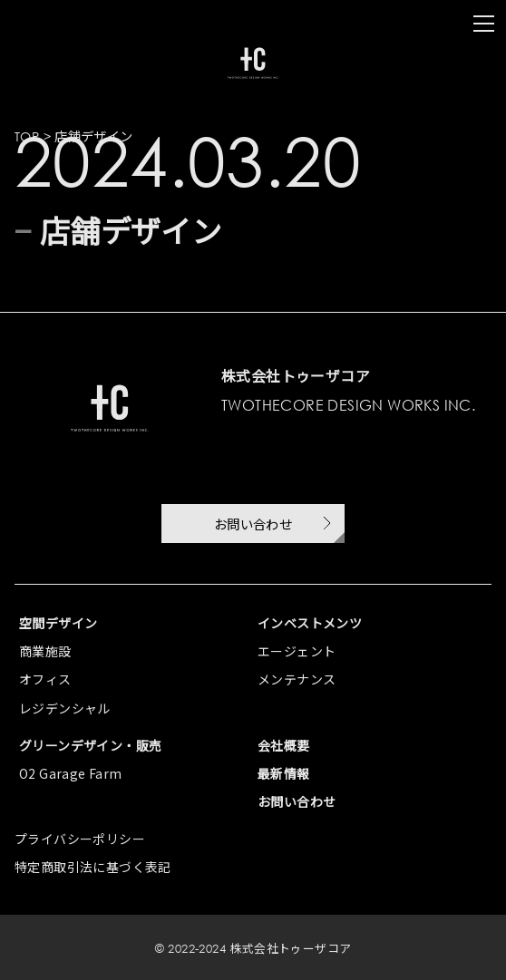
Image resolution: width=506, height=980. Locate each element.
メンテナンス (297, 679)
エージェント (297, 651)
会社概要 (284, 745)
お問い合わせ (297, 801)
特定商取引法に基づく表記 (93, 867)
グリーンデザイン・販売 (90, 745)
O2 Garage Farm (71, 773)
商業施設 (45, 651)
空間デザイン (58, 623)
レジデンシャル (65, 708)
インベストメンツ (310, 623)
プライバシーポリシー (80, 839)
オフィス (45, 679)
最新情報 (284, 773)
